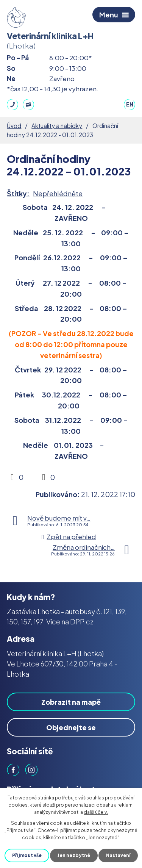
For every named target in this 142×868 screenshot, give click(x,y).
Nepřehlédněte (58, 193)
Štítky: (18, 193)
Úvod (14, 126)
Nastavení (118, 855)
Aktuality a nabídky (57, 126)
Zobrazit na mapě (71, 702)
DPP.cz (82, 622)
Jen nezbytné (74, 855)
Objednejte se (71, 727)
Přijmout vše (27, 855)
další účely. (96, 812)
